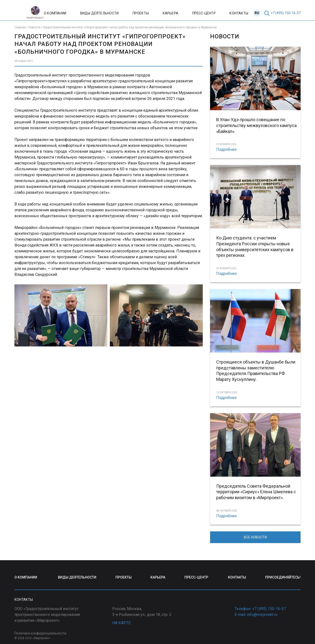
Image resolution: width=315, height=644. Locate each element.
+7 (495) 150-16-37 (286, 13)
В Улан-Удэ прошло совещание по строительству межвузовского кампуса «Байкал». (256, 125)
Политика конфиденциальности (40, 633)
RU (257, 13)
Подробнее (226, 149)
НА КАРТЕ (121, 623)
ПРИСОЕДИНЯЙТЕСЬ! (283, 577)
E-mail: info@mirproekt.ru (256, 615)
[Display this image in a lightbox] (61, 315)
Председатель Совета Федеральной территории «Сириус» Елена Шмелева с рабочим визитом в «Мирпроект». (256, 492)
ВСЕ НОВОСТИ (255, 537)
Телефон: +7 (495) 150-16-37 (260, 609)
